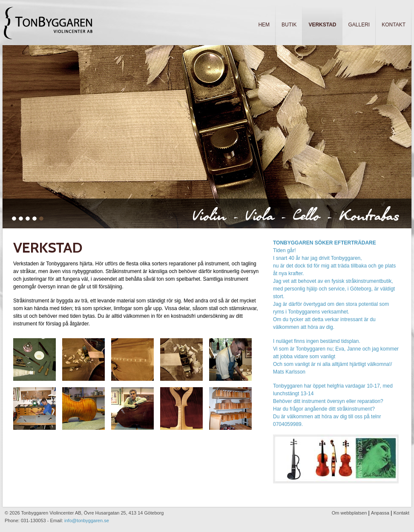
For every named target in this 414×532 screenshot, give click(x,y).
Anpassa (380, 513)
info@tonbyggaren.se (87, 520)
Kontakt (394, 25)
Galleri (359, 25)
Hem (264, 25)
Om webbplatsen (349, 513)
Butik (289, 25)
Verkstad (322, 25)
